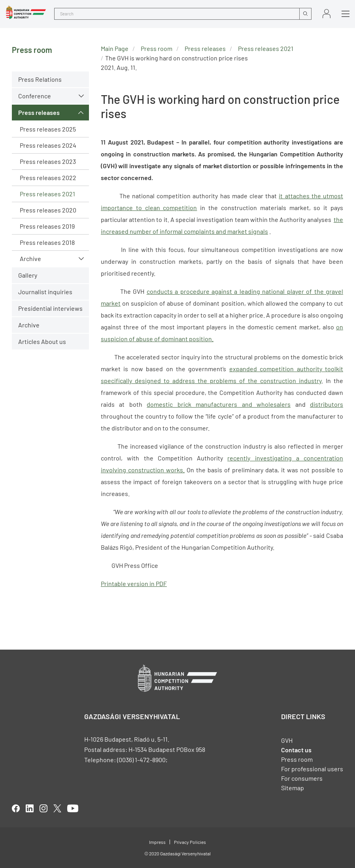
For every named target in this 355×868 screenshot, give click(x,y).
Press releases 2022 (48, 178)
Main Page (115, 48)
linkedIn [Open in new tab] (30, 808)
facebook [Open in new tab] (16, 808)
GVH (287, 740)
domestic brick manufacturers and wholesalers (219, 404)
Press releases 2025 (48, 129)
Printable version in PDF (134, 583)
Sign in (327, 14)
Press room (157, 48)
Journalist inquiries (45, 292)
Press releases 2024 (48, 145)
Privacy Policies (190, 842)
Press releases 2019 (47, 226)
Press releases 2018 (47, 242)
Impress (157, 842)
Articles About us (42, 341)
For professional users (312, 769)
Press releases (39, 112)
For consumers (302, 778)
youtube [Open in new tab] (73, 808)
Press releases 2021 (47, 194)
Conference (35, 96)
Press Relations (40, 79)
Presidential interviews (50, 308)
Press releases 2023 (48, 161)
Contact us (296, 750)
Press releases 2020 (48, 210)
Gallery (28, 275)
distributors (327, 404)
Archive (30, 258)
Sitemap (293, 788)
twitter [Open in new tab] (57, 808)
